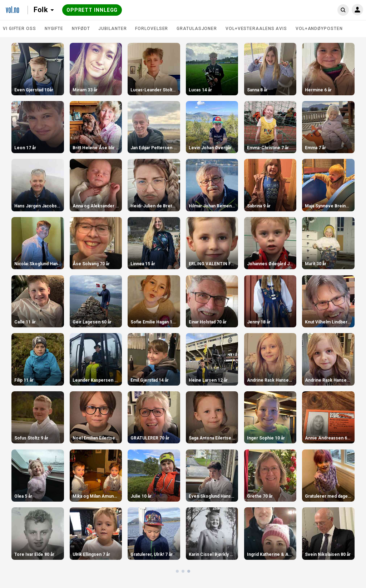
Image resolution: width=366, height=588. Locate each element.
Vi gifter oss (19, 29)
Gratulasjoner (197, 29)
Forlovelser (152, 29)
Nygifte (54, 29)
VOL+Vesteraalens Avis (256, 29)
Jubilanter (112, 29)
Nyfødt (81, 29)
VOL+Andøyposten (319, 29)
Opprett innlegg (92, 10)
